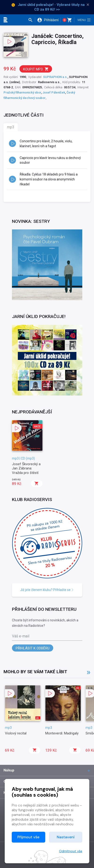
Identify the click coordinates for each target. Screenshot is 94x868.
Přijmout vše (28, 837)
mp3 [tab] (11, 127)
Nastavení (66, 837)
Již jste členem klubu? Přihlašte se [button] (47, 590)
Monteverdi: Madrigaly (62, 733)
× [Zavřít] (88, 5)
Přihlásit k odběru (33, 648)
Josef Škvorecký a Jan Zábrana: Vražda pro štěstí (26, 468)
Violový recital (16, 733)
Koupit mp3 (36, 69)
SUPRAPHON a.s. (55, 77)
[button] (32, 20)
